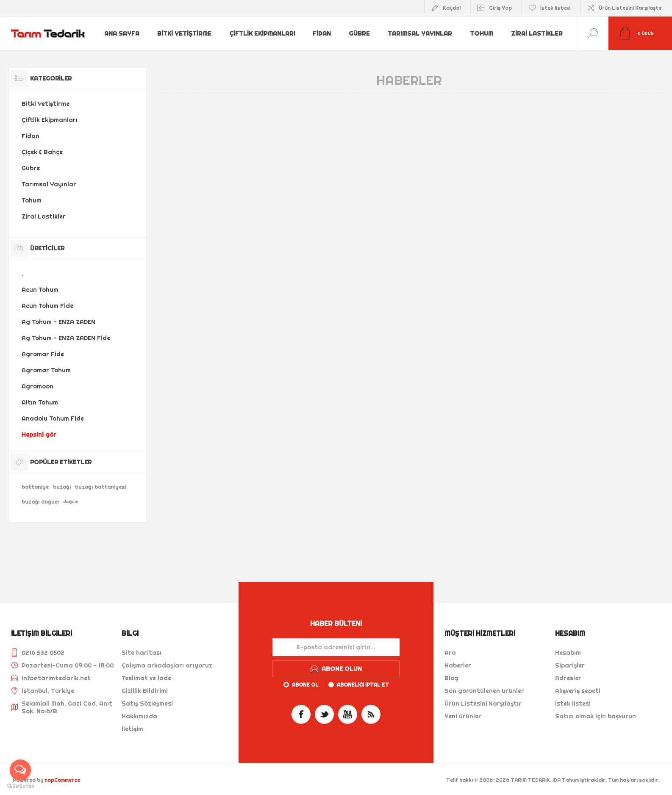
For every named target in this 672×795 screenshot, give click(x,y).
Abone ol (305, 685)
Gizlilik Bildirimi (145, 691)
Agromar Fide (43, 354)
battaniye (35, 487)
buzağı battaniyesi (101, 487)
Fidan (321, 33)
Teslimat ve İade (146, 678)
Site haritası (142, 653)
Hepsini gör (39, 435)
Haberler (458, 665)
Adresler (568, 678)
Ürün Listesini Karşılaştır (630, 8)
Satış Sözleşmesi (147, 704)
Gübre (359, 33)
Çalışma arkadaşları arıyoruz (167, 665)
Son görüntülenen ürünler (484, 691)
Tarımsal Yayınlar (419, 33)
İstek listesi (573, 704)
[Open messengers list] (20, 770)
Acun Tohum (40, 290)
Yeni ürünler (463, 716)
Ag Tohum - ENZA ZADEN (58, 322)
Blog (451, 678)
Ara (450, 653)
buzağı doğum (40, 502)
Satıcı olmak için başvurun (596, 716)
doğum (71, 502)
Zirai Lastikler (535, 33)
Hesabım (568, 653)
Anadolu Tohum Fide (53, 418)
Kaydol (452, 8)
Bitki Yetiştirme (184, 33)
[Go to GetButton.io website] (20, 786)
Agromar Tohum (46, 370)
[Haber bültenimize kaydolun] (336, 647)
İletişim (132, 729)
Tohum (480, 33)
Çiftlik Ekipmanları (261, 33)
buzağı (62, 487)
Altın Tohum (40, 402)
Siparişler (570, 665)
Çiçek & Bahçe (42, 152)
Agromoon (37, 386)
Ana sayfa (122, 33)
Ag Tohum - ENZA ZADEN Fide (66, 338)
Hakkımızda (139, 716)
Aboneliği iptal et (363, 685)
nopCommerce (62, 780)
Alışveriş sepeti (578, 691)
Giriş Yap (500, 8)
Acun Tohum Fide (47, 306)
